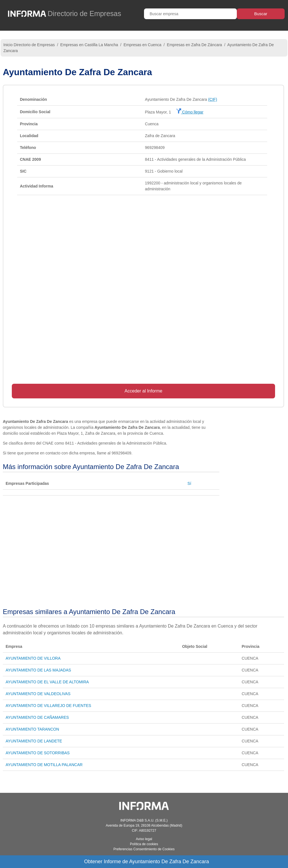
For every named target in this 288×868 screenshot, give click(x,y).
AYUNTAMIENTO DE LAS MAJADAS (38, 670)
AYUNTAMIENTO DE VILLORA (33, 658)
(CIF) (213, 99)
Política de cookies (144, 844)
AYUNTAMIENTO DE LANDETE (34, 741)
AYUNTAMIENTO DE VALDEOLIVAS (38, 694)
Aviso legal (144, 839)
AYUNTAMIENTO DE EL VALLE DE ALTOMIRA (47, 682)
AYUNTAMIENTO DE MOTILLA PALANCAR (44, 765)
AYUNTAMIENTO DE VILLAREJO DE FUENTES (48, 706)
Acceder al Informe (143, 391)
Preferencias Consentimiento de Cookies (144, 849)
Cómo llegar (190, 112)
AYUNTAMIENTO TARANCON (32, 729)
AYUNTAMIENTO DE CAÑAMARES (37, 717)
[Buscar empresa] (190, 14)
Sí (189, 483)
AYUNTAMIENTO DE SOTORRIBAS (38, 753)
